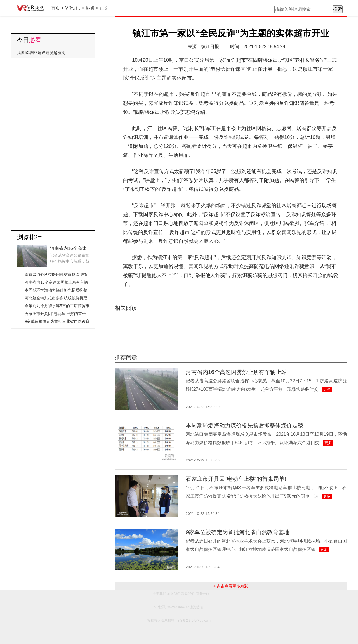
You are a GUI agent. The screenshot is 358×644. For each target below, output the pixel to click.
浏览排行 (29, 237)
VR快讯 (73, 8)
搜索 (338, 9)
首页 (56, 8)
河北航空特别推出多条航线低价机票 (56, 298)
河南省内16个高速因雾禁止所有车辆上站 (236, 372)
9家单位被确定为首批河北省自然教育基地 (238, 532)
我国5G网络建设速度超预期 (41, 53)
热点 (90, 8)
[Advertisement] (53, 142)
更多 (327, 390)
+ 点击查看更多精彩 (231, 586)
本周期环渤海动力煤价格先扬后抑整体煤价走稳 (244, 425)
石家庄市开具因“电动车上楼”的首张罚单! (236, 479)
